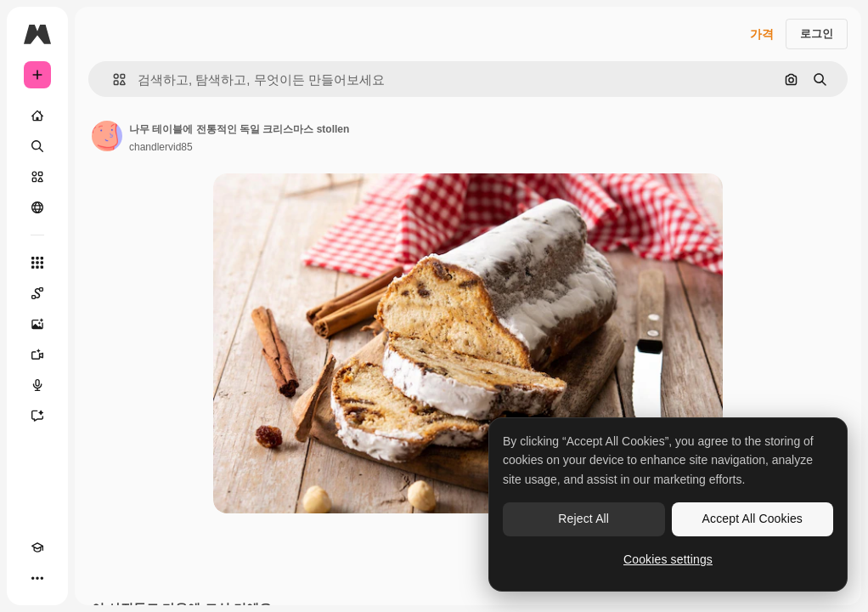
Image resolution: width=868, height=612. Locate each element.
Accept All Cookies (752, 518)
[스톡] (37, 177)
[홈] (37, 116)
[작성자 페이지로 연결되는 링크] (107, 136)
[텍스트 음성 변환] (37, 385)
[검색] (37, 146)
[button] (113, 79)
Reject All (583, 518)
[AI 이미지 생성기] (37, 324)
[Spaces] (37, 293)
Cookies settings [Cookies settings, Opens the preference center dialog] (668, 559)
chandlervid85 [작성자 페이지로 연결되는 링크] (161, 147)
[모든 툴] (37, 263)
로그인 (817, 34)
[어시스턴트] (37, 416)
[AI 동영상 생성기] (37, 354)
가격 (762, 34)
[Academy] (37, 547)
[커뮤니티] (37, 207)
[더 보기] (37, 578)
